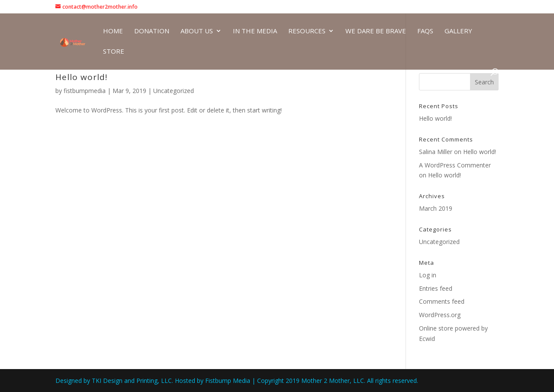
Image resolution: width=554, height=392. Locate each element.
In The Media (255, 31)
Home (113, 31)
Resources (307, 31)
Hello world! (81, 77)
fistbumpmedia (85, 91)
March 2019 (436, 208)
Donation (152, 31)
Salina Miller (436, 152)
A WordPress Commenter (455, 165)
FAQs (425, 31)
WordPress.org (440, 315)
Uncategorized (174, 91)
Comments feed (442, 301)
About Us (197, 31)
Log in (428, 275)
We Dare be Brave (376, 31)
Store (114, 52)
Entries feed (436, 288)
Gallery (458, 31)
